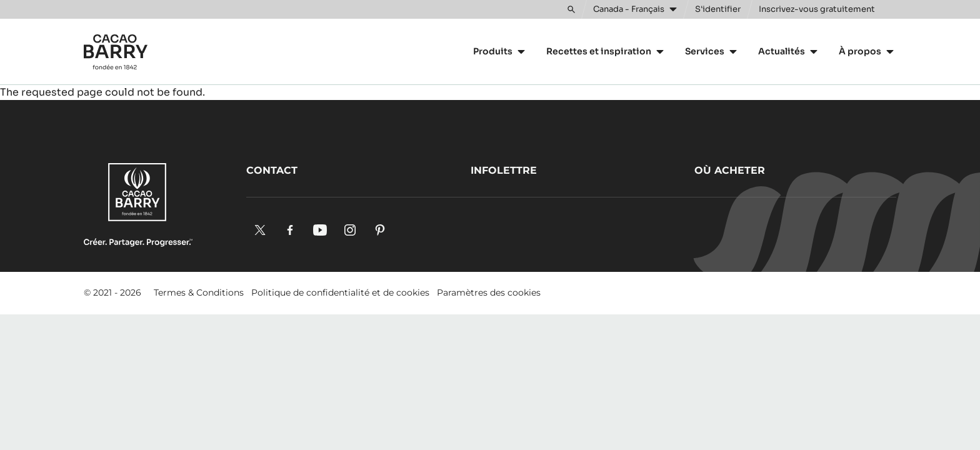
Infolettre (504, 170)
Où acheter (730, 170)
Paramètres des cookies (489, 292)
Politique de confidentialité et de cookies (340, 292)
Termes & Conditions (199, 292)
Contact (272, 170)
